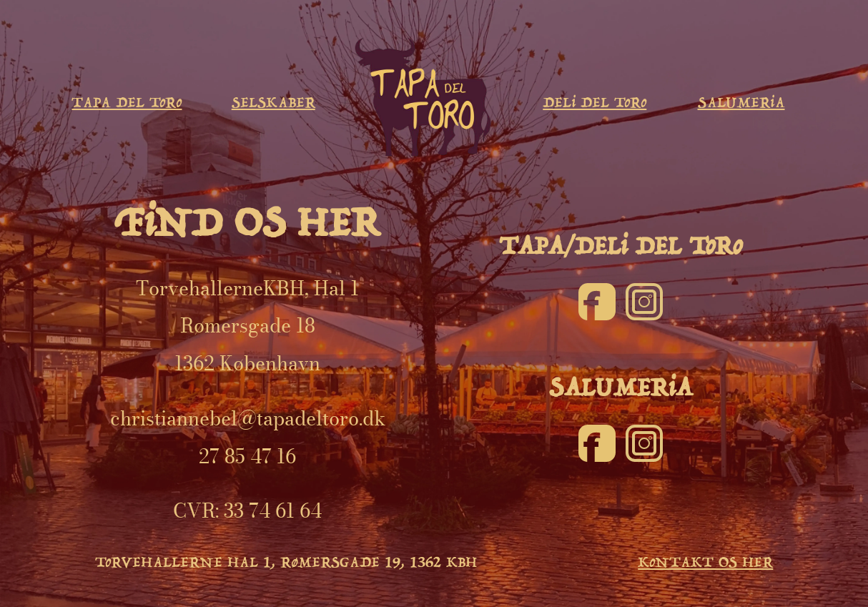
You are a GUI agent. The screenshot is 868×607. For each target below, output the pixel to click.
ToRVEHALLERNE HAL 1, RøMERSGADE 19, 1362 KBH (286, 563)
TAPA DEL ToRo (127, 103)
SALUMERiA (741, 103)
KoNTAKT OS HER (705, 563)
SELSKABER (273, 103)
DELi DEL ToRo (595, 103)
